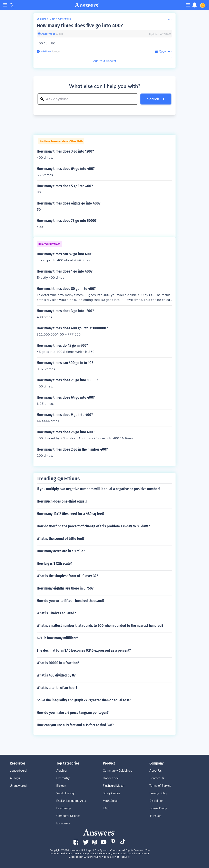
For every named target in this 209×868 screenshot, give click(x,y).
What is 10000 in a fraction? (58, 663)
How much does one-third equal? (62, 501)
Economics (63, 823)
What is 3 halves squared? (56, 613)
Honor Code (111, 778)
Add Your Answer (105, 61)
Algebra (61, 771)
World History (65, 793)
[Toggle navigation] (188, 5)
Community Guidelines (117, 771)
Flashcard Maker (114, 786)
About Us (156, 771)
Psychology (64, 808)
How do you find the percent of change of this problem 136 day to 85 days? (93, 526)
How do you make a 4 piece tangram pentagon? (73, 713)
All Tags (15, 778)
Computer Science (68, 816)
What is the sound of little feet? (61, 539)
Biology (61, 786)
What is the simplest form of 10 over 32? (67, 576)
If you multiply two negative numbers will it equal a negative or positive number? (99, 489)
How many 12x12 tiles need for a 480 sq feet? (71, 514)
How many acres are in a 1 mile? (61, 551)
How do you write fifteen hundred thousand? (71, 601)
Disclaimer (156, 801)
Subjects (42, 19)
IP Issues (155, 816)
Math (52, 19)
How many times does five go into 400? (80, 26)
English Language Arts (71, 801)
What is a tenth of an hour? (57, 688)
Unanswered (18, 786)
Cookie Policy (158, 808)
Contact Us (157, 778)
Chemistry (63, 778)
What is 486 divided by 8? (56, 675)
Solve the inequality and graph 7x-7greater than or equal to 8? (84, 700)
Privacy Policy (158, 793)
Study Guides (112, 793)
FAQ (106, 808)
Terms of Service (160, 786)
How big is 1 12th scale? (54, 563)
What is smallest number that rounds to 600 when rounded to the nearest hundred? (100, 626)
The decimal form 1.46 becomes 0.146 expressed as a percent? (84, 650)
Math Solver (111, 801)
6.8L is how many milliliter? (57, 638)
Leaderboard (18, 771)
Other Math (64, 19)
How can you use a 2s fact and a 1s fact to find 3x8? (75, 725)
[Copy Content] (160, 52)
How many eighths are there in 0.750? (65, 588)
